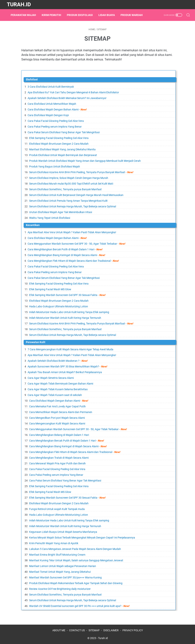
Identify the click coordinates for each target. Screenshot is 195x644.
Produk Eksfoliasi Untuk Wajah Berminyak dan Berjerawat (63, 155)
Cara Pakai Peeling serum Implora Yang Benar (55, 127)
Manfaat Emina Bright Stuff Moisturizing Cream (57, 555)
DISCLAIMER (111, 630)
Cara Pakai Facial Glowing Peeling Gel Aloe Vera (56, 121)
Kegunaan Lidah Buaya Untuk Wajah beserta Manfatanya (63, 532)
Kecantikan (33, 225)
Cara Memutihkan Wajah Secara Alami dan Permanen (61, 412)
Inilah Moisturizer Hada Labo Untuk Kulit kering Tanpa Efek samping (69, 312)
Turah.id (19, 4)
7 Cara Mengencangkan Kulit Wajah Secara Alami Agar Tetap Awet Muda (70, 349)
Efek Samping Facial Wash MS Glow (50, 289)
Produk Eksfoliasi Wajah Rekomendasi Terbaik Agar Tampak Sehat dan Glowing (76, 583)
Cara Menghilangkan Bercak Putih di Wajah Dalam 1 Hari (61, 249)
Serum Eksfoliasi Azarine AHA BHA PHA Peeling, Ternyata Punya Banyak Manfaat (77, 172)
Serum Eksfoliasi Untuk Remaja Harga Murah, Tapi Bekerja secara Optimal (73, 206)
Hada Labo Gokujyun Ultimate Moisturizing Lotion (59, 306)
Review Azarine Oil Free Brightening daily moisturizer (60, 589)
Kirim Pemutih (53, 15)
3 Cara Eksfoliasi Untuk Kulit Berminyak (51, 87)
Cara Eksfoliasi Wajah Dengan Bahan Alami (53, 109)
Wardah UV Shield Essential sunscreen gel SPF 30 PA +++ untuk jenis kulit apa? (75, 606)
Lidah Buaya (109, 15)
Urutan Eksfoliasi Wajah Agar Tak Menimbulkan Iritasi (61, 212)
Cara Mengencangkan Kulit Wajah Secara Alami (57, 424)
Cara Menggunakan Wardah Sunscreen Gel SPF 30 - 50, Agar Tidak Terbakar (72, 244)
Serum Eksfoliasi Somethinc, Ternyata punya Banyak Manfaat (65, 189)
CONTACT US (77, 630)
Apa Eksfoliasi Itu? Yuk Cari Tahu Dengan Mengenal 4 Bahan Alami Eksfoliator (73, 92)
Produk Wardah (133, 15)
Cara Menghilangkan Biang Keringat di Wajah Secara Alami (62, 255)
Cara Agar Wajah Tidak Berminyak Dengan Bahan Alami (60, 384)
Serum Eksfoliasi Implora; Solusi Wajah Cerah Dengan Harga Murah (69, 178)
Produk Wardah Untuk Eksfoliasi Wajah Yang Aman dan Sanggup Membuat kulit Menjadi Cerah (85, 161)
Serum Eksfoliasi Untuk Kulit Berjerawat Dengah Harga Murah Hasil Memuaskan (76, 195)
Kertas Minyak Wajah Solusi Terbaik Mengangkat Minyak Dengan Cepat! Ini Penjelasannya (82, 538)
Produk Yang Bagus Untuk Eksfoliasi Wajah (55, 167)
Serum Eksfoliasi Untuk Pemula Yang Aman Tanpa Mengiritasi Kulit (68, 201)
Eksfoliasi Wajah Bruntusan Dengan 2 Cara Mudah (59, 144)
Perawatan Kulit (36, 342)
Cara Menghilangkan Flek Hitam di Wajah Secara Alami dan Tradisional (69, 261)
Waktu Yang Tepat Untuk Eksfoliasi (50, 218)
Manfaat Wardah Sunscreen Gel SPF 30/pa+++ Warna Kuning (65, 577)
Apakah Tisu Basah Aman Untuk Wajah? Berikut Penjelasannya (65, 372)
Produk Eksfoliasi (82, 15)
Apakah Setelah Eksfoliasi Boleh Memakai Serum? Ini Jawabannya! (67, 98)
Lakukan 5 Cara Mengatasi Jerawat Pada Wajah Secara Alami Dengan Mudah (75, 549)
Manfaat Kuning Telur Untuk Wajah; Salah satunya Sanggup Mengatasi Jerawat (76, 560)
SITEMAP (94, 630)
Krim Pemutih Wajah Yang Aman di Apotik (54, 543)
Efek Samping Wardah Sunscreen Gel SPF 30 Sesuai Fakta (63, 295)
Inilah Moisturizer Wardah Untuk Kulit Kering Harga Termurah (65, 318)
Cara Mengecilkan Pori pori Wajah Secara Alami (57, 418)
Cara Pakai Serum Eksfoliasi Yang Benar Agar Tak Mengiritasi (64, 132)
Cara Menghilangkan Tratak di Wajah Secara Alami (59, 458)
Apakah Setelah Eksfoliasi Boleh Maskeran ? (54, 361)
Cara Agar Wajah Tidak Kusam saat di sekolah (55, 395)
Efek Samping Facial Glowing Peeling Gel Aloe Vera (59, 138)
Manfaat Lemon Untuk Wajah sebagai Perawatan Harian (63, 566)
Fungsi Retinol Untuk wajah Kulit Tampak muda (57, 509)
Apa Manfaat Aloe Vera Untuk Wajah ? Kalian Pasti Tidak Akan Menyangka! (72, 232)
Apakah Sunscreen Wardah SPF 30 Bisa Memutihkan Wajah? (63, 366)
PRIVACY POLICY (133, 630)
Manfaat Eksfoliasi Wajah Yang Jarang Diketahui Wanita (62, 149)
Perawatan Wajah (25, 15)
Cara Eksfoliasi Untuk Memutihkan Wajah (52, 104)
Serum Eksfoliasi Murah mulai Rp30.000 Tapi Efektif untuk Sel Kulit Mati (71, 184)
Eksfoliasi (32, 79)
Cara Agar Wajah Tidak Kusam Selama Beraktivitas (58, 389)
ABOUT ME (59, 630)
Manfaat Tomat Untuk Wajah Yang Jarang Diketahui (60, 572)
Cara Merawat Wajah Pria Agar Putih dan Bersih (57, 463)
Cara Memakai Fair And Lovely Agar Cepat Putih (57, 406)
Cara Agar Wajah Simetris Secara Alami (51, 378)
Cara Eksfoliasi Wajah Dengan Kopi (48, 115)
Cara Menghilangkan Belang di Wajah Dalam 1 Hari (59, 435)
